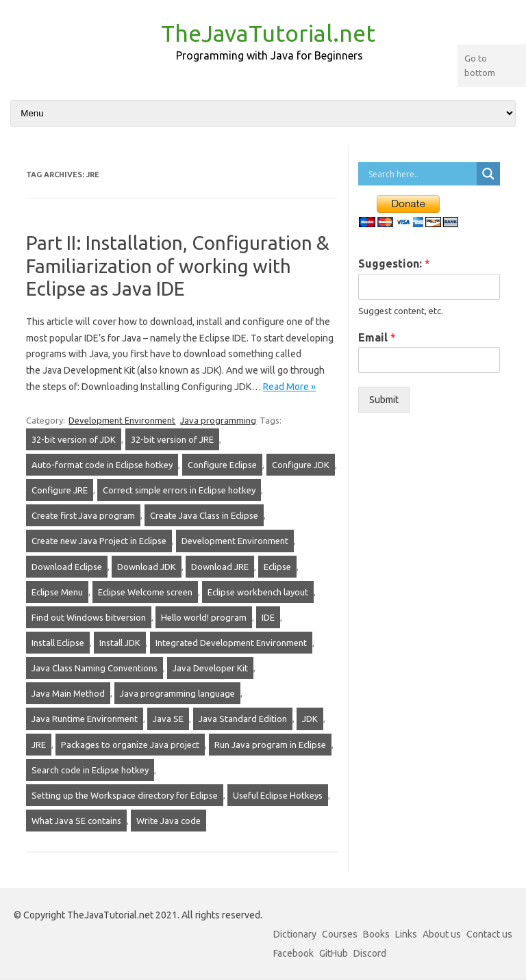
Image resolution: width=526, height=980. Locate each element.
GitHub (334, 953)
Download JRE (220, 567)
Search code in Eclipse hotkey (90, 770)
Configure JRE (60, 490)
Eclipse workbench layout (258, 592)
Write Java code (168, 821)
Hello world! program (204, 617)
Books (376, 934)
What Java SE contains (76, 821)
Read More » (289, 387)
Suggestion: (394, 263)
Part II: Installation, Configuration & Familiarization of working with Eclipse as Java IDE (178, 266)
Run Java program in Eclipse (270, 745)
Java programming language (177, 693)
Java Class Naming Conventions (95, 668)
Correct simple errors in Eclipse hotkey (179, 490)
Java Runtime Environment (85, 719)
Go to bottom (480, 65)
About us (442, 934)
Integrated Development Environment (231, 643)
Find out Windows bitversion (89, 617)
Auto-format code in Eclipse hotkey (102, 465)
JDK (310, 719)
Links (406, 934)
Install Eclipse (58, 643)
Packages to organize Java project (130, 745)
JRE (39, 745)
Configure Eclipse (222, 465)
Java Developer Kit (210, 668)
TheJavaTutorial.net (268, 33)
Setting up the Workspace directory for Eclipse (125, 795)
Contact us (489, 934)
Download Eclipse (67, 567)
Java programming (218, 420)
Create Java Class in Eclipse (204, 515)
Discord (370, 953)
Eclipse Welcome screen (145, 592)
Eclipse (277, 567)
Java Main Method (68, 693)
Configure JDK (301, 465)
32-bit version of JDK (74, 439)
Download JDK (147, 567)
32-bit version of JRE (172, 439)
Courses (340, 934)
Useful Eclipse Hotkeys (278, 795)
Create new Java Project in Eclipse (99, 541)
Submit (384, 400)
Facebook (293, 953)
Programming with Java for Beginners (270, 55)
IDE (268, 617)
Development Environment (122, 420)
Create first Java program (83, 515)
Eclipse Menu (57, 592)
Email (377, 337)
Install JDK (120, 643)
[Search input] (421, 174)
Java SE (168, 719)
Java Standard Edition (243, 719)
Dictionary (295, 934)
